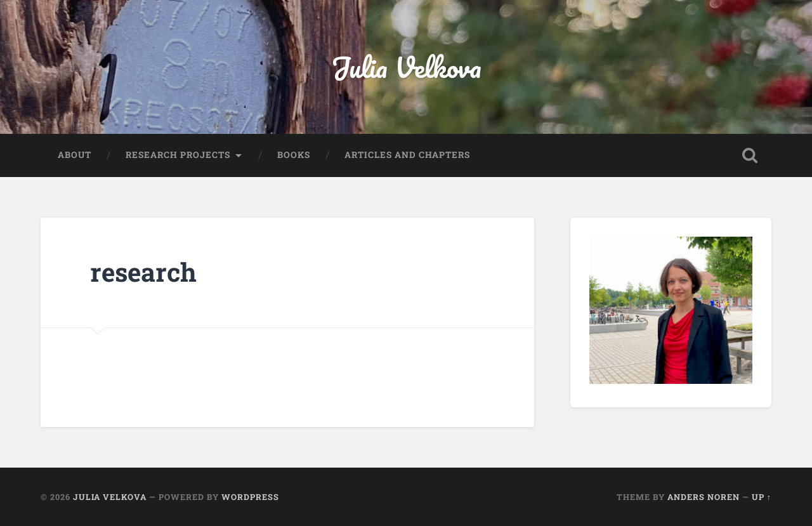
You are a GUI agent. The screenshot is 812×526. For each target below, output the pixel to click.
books (294, 155)
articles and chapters (407, 155)
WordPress (250, 497)
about (75, 155)
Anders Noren (704, 497)
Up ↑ (762, 497)
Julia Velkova (406, 67)
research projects (178, 155)
